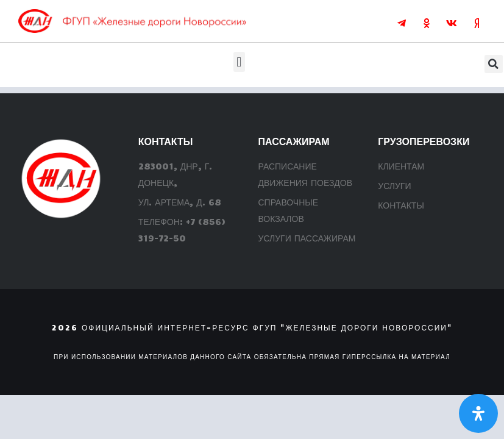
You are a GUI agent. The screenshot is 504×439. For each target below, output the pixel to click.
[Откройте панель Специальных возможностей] (478, 413)
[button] (239, 62)
